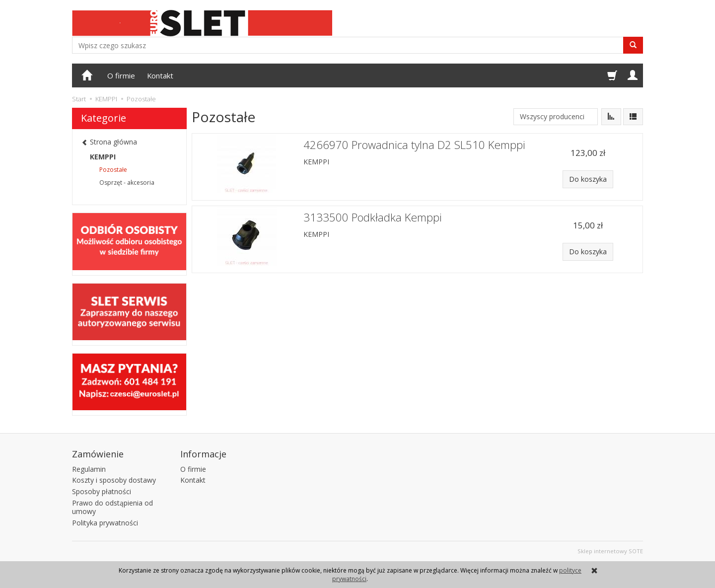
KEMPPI (316, 162)
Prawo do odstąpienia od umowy (112, 507)
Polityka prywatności (105, 522)
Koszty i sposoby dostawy (114, 480)
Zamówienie (98, 453)
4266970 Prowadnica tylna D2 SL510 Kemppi (414, 145)
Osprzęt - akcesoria (127, 183)
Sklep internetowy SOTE (610, 551)
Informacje (203, 453)
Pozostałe (113, 170)
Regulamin (89, 469)
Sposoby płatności (102, 491)
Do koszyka (588, 179)
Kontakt (160, 75)
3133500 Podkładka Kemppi (373, 217)
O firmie (121, 75)
